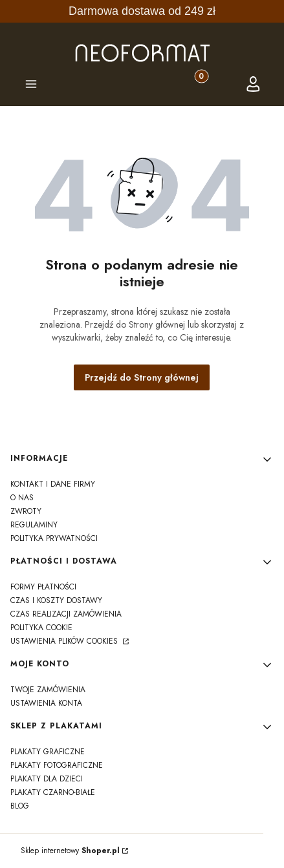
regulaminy (34, 525)
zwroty (26, 511)
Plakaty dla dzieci (47, 779)
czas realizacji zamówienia (66, 614)
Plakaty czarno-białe (53, 792)
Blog (20, 806)
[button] (31, 86)
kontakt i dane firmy (53, 484)
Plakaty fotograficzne (57, 765)
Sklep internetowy (70, 851)
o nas (22, 498)
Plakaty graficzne (48, 752)
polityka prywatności (54, 538)
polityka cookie (41, 628)
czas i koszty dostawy (56, 600)
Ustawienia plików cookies (65, 641)
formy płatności (43, 587)
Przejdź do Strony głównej (142, 377)
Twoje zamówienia (48, 690)
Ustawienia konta (46, 703)
